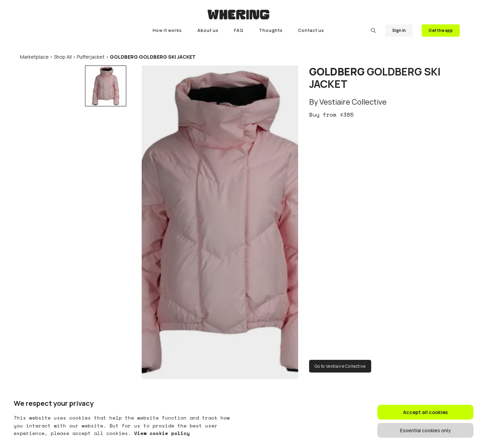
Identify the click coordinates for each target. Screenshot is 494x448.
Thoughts (271, 30)
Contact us (311, 30)
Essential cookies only (425, 430)
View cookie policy (160, 433)
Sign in (399, 30)
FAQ (239, 30)
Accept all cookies (425, 412)
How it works (167, 30)
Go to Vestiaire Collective (340, 366)
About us (208, 30)
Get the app (441, 30)
